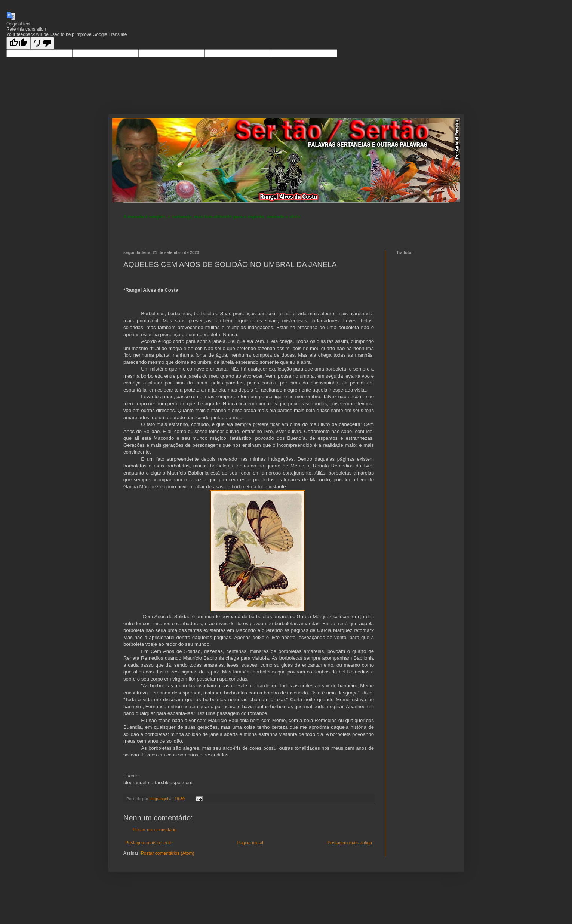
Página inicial (250, 843)
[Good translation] (18, 43)
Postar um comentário (155, 830)
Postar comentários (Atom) (168, 853)
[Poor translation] (42, 43)
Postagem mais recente (149, 843)
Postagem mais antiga (350, 843)
